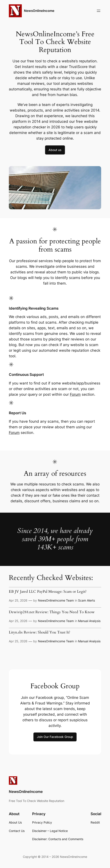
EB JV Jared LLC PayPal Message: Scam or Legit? (48, 592)
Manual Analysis (89, 621)
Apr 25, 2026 (18, 600)
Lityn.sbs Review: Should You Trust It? (39, 632)
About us (55, 150)
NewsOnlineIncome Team (56, 600)
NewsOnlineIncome (39, 11)
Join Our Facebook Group (55, 737)
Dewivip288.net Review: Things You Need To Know (52, 612)
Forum (75, 394)
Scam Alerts (86, 600)
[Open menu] (99, 11)
